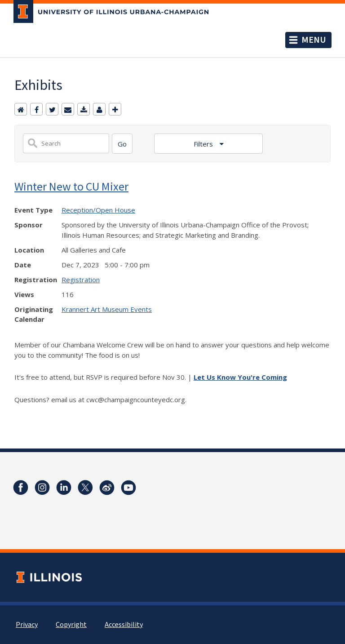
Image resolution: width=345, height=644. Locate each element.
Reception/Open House (98, 210)
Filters (204, 144)
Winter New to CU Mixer (71, 186)
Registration (81, 280)
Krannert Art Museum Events (107, 309)
